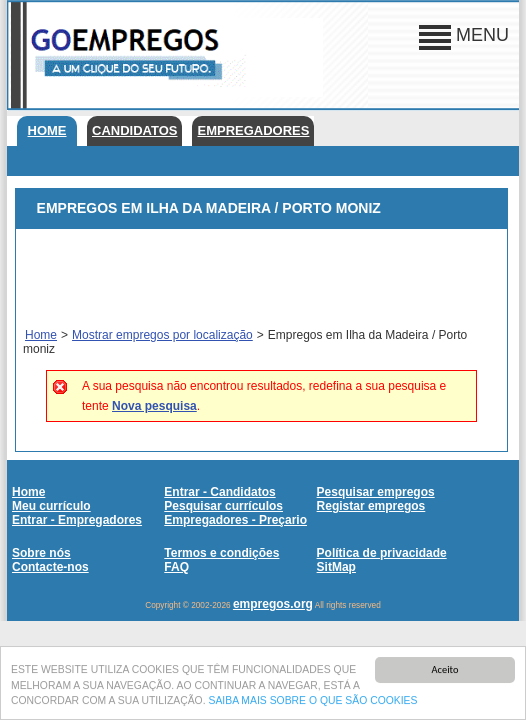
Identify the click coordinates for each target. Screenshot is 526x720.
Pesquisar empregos (376, 492)
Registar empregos (371, 506)
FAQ (176, 567)
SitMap (336, 567)
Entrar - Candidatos (219, 492)
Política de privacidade (382, 553)
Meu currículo (51, 506)
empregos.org (273, 604)
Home (47, 130)
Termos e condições (221, 553)
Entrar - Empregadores (77, 520)
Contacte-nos (50, 567)
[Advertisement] (261, 279)
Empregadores (253, 130)
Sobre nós (41, 553)
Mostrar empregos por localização (162, 335)
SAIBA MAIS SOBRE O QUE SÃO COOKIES (312, 705)
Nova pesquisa (154, 406)
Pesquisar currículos (223, 506)
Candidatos (134, 130)
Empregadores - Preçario (235, 520)
